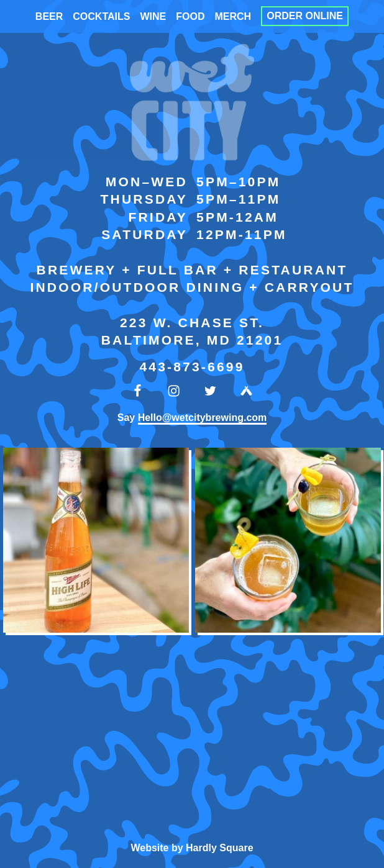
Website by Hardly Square (192, 848)
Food (190, 16)
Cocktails (101, 16)
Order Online (305, 16)
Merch (233, 16)
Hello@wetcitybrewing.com (203, 418)
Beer (49, 16)
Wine (153, 16)
